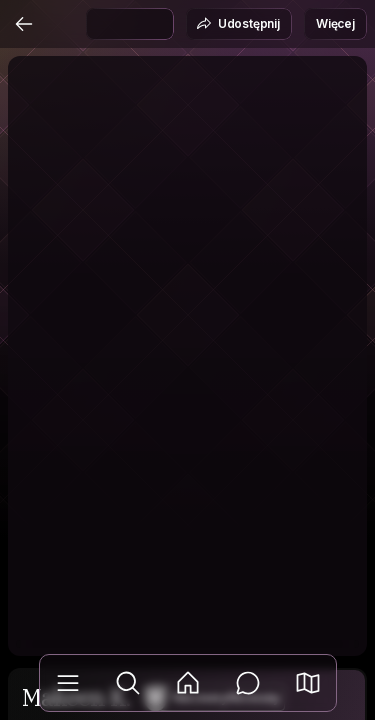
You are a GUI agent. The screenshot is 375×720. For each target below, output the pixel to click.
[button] (308, 683)
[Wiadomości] (248, 683)
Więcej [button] (335, 23)
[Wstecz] (24, 24)
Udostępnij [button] (238, 24)
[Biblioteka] (68, 683)
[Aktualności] (188, 683)
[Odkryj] (128, 683)
